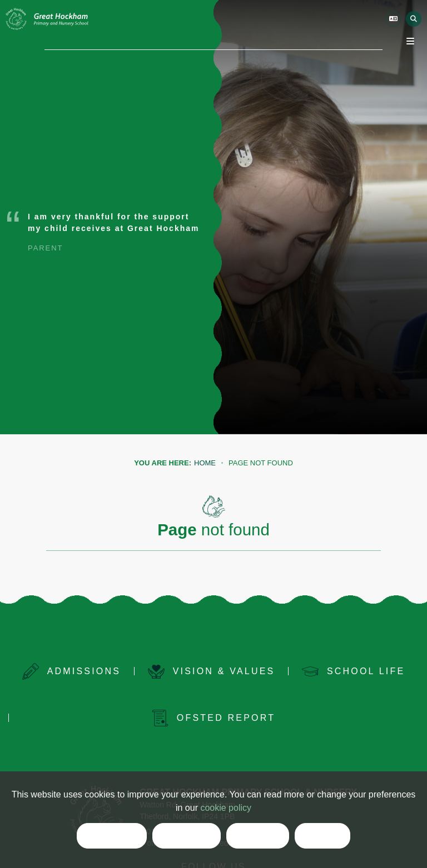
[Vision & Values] (211, 671)
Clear (258, 836)
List (322, 836)
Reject (187, 836)
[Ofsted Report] (213, 718)
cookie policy (226, 808)
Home (205, 463)
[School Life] (354, 671)
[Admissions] (71, 671)
